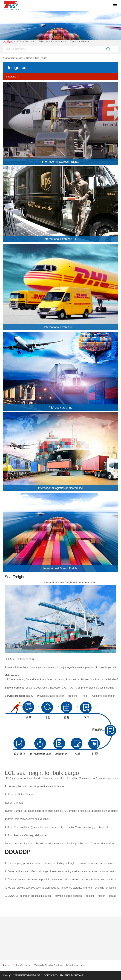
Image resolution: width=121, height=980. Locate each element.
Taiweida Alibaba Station (54, 42)
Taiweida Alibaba (81, 42)
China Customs (28, 42)
